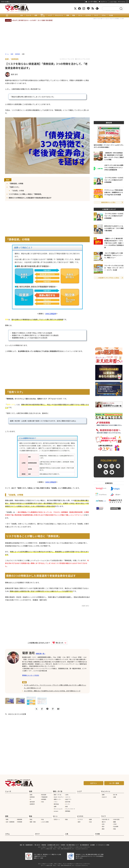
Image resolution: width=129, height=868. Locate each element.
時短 (115, 829)
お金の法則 (116, 819)
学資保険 (20, 822)
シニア (50, 15)
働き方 (104, 822)
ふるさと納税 (45, 822)
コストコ (68, 797)
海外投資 (32, 802)
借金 (67, 819)
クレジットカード (70, 809)
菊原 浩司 (29, 653)
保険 (68, 15)
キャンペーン (59, 15)
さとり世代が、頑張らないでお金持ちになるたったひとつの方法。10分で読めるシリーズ (52, 691)
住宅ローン (57, 819)
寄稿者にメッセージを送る (31, 675)
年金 (43, 819)
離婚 (115, 822)
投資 (36, 15)
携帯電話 (68, 811)
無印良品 (56, 804)
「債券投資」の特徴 (16, 183)
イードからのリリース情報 (103, 845)
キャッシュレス (58, 809)
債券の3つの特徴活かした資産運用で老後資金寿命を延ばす (30, 198)
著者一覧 (22, 845)
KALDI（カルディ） (59, 797)
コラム (104, 15)
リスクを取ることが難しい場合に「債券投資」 (26, 194)
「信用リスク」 (14, 187)
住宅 (103, 824)
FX (30, 799)
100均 (67, 795)
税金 (74, 15)
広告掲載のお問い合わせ (53, 845)
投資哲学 (32, 804)
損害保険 (20, 819)
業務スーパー (58, 799)
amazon (56, 811)
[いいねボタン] (58, 643)
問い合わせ (37, 845)
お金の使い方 (106, 819)
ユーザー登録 (114, 783)
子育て (115, 824)
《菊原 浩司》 (85, 606)
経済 (79, 822)
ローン (80, 15)
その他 (111, 15)
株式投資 (44, 795)
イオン (56, 802)
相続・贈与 (33, 822)
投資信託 (32, 797)
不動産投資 (44, 797)
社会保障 (116, 826)
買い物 (115, 795)
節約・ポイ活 (42, 15)
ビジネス (88, 15)
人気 (21, 15)
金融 (115, 797)
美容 (67, 806)
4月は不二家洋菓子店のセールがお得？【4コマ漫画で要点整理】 (33, 20)
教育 (103, 829)
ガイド (37, 834)
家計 (103, 826)
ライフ (96, 15)
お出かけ (104, 797)
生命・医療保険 (10, 822)
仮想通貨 (44, 799)
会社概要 (92, 845)
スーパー (68, 804)
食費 (55, 806)
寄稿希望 (44, 845)
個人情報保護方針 (84, 845)
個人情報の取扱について (73, 845)
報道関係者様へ (29, 845)
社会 (91, 822)
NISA (43, 802)
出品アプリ (68, 799)
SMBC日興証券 (51, 314)
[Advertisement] (47, 741)
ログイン (94, 783)
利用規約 (63, 845)
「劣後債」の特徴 (17, 191)
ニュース (28, 15)
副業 (91, 819)
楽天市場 (68, 802)
